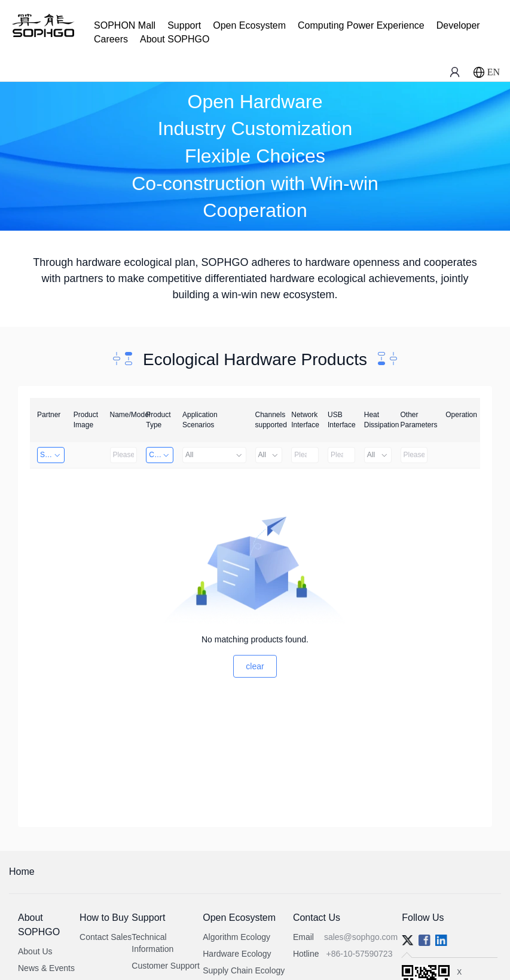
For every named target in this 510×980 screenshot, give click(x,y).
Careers (111, 39)
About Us (35, 951)
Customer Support (166, 966)
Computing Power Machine (161, 455)
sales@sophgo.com (361, 937)
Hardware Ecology (237, 954)
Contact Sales (106, 937)
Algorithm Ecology (236, 937)
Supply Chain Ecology (244, 970)
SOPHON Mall (125, 25)
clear (255, 666)
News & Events (46, 968)
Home (22, 872)
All (214, 455)
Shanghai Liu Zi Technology (52, 455)
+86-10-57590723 (359, 954)
